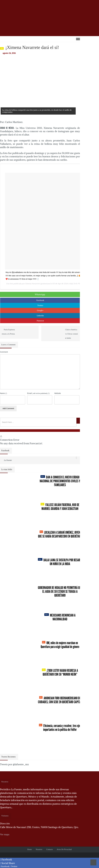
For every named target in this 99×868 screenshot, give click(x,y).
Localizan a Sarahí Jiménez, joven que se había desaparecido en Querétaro (60, 534)
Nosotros (39, 849)
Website (58, 393)
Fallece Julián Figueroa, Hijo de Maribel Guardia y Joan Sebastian (60, 507)
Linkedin (40, 316)
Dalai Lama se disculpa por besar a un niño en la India (60, 562)
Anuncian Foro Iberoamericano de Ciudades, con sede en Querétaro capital (60, 700)
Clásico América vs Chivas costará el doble (71, 334)
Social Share (7, 863)
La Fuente (8, 460)
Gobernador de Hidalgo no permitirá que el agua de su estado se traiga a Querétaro (60, 591)
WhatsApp (40, 294)
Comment (4, 352)
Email (38, 393)
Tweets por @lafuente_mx (14, 764)
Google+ (40, 310)
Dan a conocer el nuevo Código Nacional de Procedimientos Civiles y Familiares (60, 481)
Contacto (50, 849)
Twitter (40, 305)
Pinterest (40, 321)
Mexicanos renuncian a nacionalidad (60, 617)
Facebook (40, 300)
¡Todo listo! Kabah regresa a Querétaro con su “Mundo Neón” (60, 672)
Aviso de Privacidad (64, 849)
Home (30, 849)
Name (3, 393)
